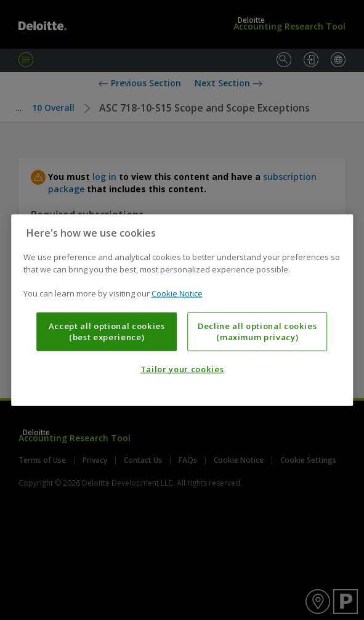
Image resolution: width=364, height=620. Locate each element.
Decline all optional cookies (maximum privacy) (257, 331)
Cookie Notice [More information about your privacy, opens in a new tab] (177, 293)
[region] (182, 310)
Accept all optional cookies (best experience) (107, 331)
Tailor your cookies (182, 369)
